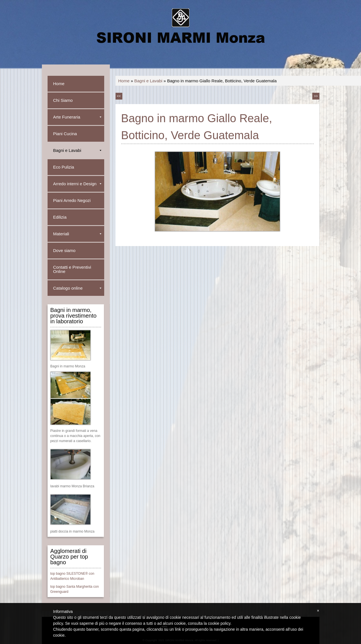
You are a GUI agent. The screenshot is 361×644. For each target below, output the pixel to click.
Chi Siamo (63, 100)
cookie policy (219, 623)
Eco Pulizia (64, 167)
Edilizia (60, 217)
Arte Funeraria (77, 117)
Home (124, 81)
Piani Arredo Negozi (72, 200)
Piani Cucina (65, 134)
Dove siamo (64, 250)
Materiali (77, 234)
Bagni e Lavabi (148, 81)
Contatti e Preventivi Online (72, 269)
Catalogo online (77, 288)
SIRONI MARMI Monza (181, 37)
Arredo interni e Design (77, 184)
